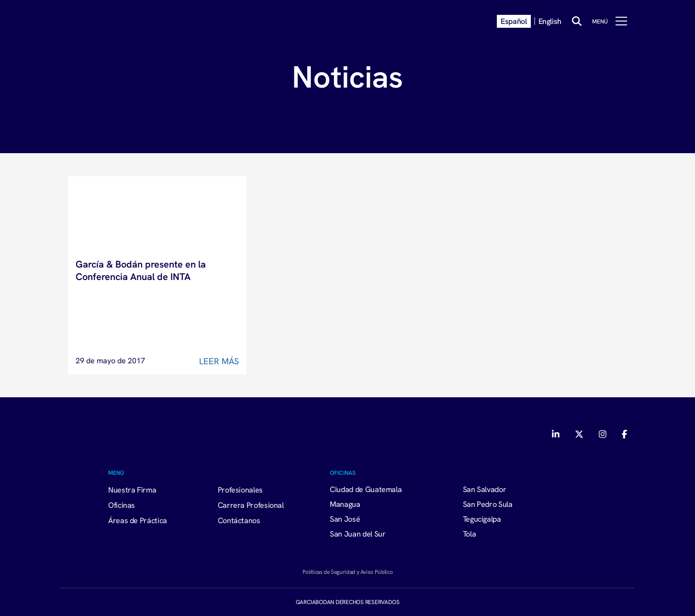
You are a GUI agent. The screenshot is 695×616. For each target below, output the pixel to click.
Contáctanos (239, 520)
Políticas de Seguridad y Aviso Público (347, 572)
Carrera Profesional (251, 505)
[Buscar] (577, 21)
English (550, 21)
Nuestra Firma (132, 490)
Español (514, 21)
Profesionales (240, 490)
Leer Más (219, 361)
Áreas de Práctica (138, 520)
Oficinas (122, 505)
